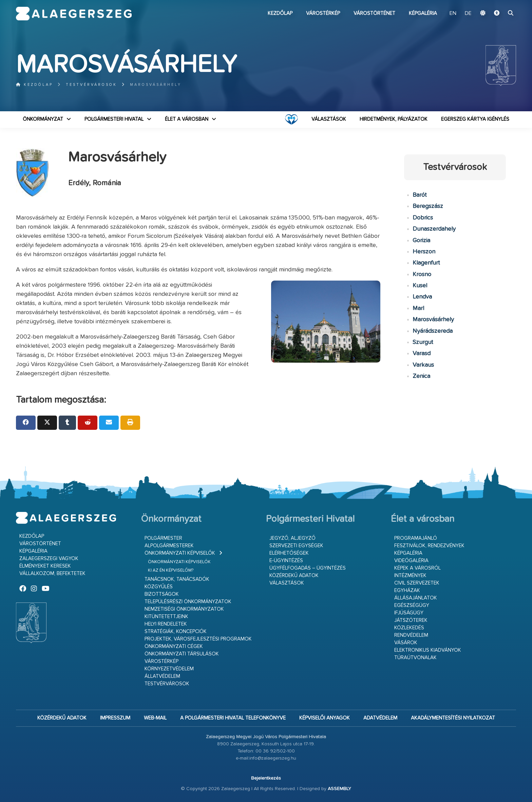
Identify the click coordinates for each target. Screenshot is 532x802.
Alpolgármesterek (169, 546)
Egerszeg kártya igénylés (475, 119)
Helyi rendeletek (166, 624)
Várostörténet (374, 13)
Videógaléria (411, 561)
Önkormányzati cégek (174, 646)
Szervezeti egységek (296, 546)
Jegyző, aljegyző (292, 538)
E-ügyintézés (286, 561)
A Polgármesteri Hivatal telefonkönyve (233, 718)
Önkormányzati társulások (182, 654)
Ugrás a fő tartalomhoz (499, 3)
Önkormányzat (43, 119)
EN (453, 14)
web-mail (155, 718)
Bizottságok (162, 594)
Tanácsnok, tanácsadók (177, 579)
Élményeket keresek (45, 566)
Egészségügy (412, 605)
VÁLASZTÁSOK (329, 119)
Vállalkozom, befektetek (52, 574)
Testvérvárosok (91, 85)
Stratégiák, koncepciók (176, 632)
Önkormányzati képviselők (180, 553)
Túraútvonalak (415, 658)
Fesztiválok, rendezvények (429, 546)
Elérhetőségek (289, 553)
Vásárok (406, 643)
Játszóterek (411, 620)
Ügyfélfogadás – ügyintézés (308, 568)
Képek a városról (417, 568)
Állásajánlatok (416, 598)
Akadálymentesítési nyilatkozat (453, 718)
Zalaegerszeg (74, 14)
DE (468, 14)
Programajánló (416, 538)
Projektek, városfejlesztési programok (198, 639)
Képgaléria (423, 13)
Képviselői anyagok (325, 718)
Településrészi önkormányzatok (188, 602)
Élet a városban (187, 119)
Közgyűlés (159, 587)
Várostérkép (323, 13)
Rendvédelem (411, 635)
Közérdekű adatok (294, 576)
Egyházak (407, 590)
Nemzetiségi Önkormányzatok (184, 609)
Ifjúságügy (409, 613)
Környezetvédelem (169, 669)
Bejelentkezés (266, 778)
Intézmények (410, 576)
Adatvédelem (380, 718)
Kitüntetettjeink (166, 617)
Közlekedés (409, 628)
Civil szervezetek (417, 583)
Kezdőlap (280, 13)
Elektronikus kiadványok (428, 650)
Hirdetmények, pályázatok (394, 119)
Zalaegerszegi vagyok (49, 559)
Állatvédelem (162, 676)
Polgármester (163, 538)
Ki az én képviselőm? (171, 570)
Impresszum (115, 718)
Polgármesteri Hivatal (114, 119)
